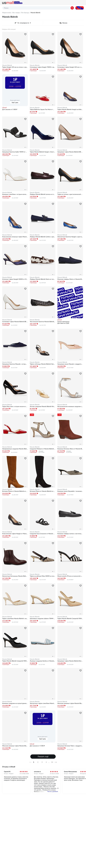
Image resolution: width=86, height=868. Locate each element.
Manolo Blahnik (7, 65)
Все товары (16, 13)
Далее (56, 762)
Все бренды (25, 13)
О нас (80, 8)
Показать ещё (43, 756)
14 (52, 762)
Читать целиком (53, 791)
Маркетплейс (7, 13)
